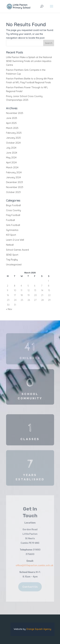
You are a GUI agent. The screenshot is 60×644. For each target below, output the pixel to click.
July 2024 (11, 148)
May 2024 (11, 158)
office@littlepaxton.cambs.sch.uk (34, 565)
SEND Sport (12, 255)
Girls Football (13, 225)
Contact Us (30, 587)
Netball (10, 245)
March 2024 (12, 167)
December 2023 (14, 182)
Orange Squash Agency (39, 629)
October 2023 (13, 192)
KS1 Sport (11, 235)
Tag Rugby (12, 260)
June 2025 (12, 118)
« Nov (9, 309)
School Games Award (17, 250)
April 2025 (11, 123)
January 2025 (13, 138)
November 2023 (15, 187)
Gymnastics (12, 230)
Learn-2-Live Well (15, 240)
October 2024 (13, 143)
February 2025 (14, 133)
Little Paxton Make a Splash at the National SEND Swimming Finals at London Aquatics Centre (29, 61)
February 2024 (14, 172)
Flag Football (13, 215)
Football (10, 220)
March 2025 (12, 128)
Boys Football (13, 205)
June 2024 (12, 153)
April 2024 (11, 163)
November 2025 (15, 113)
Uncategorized (14, 265)
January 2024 (13, 177)
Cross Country (14, 210)
